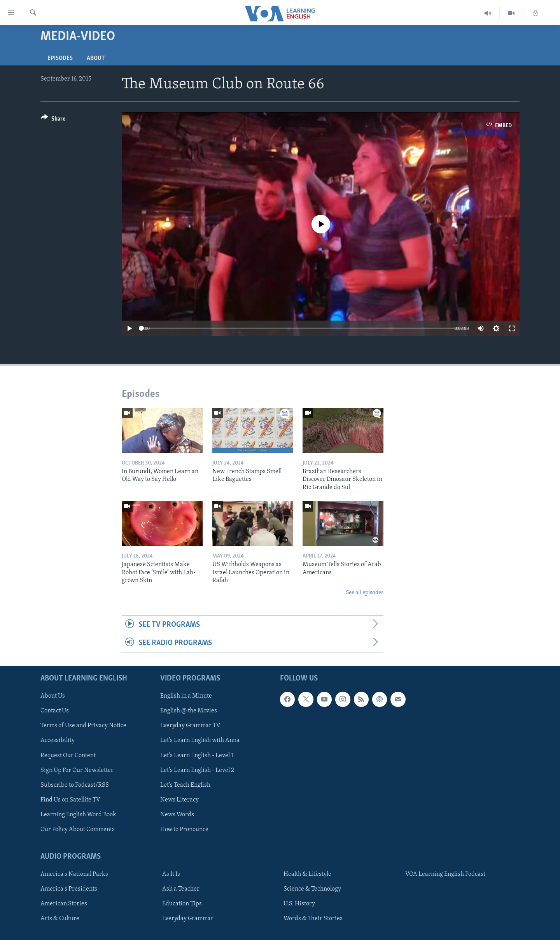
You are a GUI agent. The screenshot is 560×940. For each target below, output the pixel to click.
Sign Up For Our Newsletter (77, 770)
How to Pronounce (184, 829)
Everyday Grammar (188, 919)
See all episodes (365, 593)
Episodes (60, 58)
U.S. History (299, 904)
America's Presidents (69, 889)
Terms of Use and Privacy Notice (83, 726)
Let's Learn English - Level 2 (197, 770)
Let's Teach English (185, 785)
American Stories (64, 904)
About (96, 58)
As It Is (171, 874)
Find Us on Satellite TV (70, 800)
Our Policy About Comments (78, 829)
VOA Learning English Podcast (445, 874)
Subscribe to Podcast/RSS (75, 785)
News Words (177, 814)
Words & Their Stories (313, 919)
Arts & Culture (60, 919)
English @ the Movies (189, 711)
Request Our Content (68, 755)
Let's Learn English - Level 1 (197, 755)
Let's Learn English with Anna (200, 740)
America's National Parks (74, 874)
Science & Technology (312, 889)
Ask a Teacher (181, 889)
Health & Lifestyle (307, 874)
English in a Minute (186, 696)
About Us (53, 696)
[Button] (53, 120)
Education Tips (182, 904)
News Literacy (179, 800)
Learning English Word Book (78, 814)
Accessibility (58, 740)
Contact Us (55, 711)
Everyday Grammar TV (190, 726)
